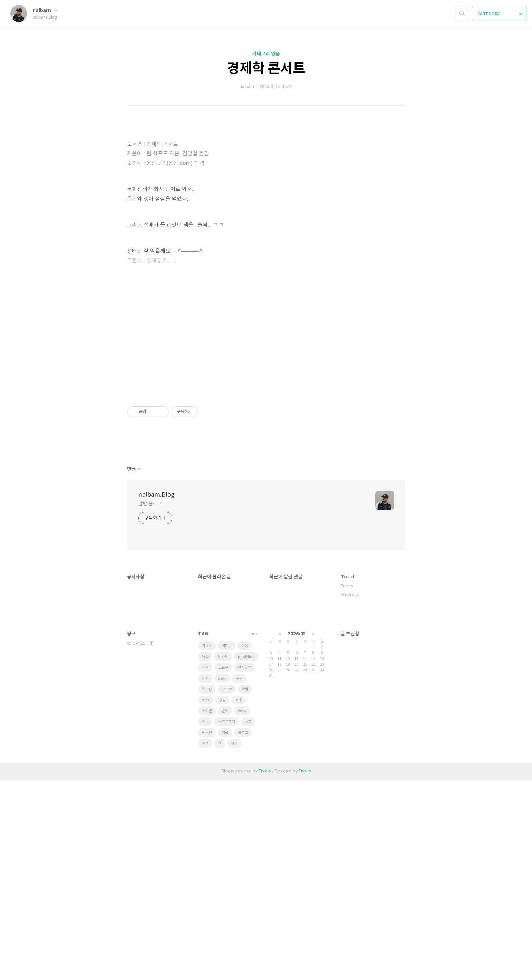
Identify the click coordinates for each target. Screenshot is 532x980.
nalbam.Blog (157, 695)
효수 (239, 900)
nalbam (45, 10)
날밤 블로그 (150, 704)
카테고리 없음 (266, 54)
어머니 (227, 846)
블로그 (243, 933)
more (254, 835)
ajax (206, 900)
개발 (205, 868)
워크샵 (207, 890)
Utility (227, 890)
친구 (205, 922)
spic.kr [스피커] (140, 844)
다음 (245, 846)
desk (222, 879)
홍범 (222, 900)
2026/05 (297, 834)
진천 (205, 879)
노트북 (223, 868)
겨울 (225, 933)
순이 (225, 911)
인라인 (223, 857)
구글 (239, 879)
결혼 (205, 944)
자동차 (207, 846)
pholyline (246, 857)
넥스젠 (207, 933)
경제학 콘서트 (266, 69)
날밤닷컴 (245, 868)
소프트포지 (227, 922)
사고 (248, 922)
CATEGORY (500, 14)
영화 (205, 857)
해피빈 (207, 911)
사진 (234, 944)
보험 (245, 890)
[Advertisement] (266, 170)
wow (242, 911)
